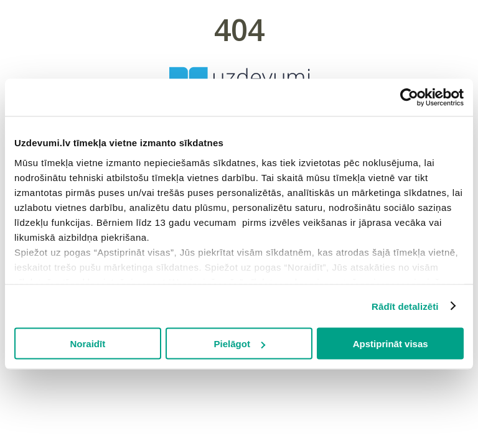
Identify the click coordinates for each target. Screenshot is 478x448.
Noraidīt (87, 344)
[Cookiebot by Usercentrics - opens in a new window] (409, 98)
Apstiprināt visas (391, 344)
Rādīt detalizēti (405, 306)
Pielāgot (240, 344)
